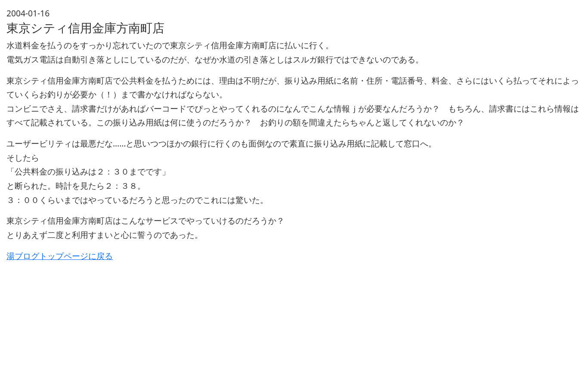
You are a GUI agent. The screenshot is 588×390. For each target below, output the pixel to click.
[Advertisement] (265, 323)
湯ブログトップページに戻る (60, 256)
